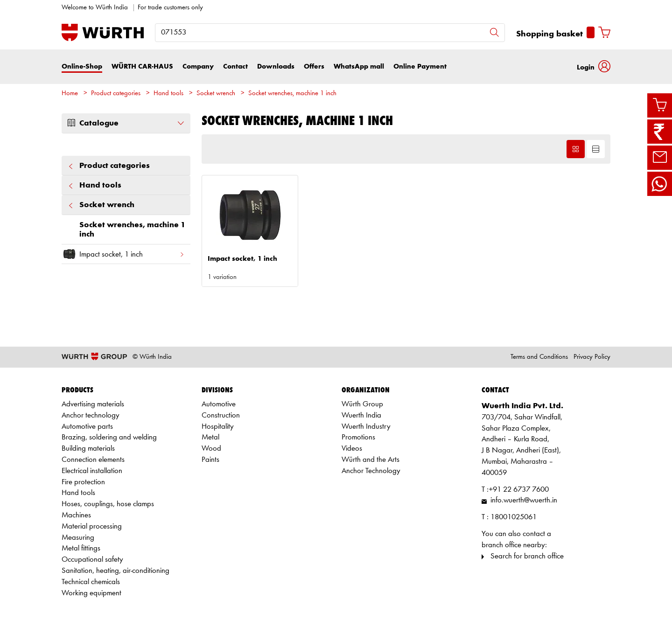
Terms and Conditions (539, 357)
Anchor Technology (371, 471)
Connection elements (93, 460)
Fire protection (83, 482)
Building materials (88, 449)
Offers (314, 66)
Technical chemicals (91, 582)
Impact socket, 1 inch (123, 254)
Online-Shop (82, 66)
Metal (210, 437)
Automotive (219, 404)
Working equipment (91, 593)
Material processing (92, 526)
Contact (235, 66)
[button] (594, 66)
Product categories (116, 94)
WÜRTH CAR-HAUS (142, 66)
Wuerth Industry (366, 427)
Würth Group (362, 404)
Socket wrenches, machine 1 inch (292, 94)
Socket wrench (216, 94)
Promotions (358, 437)
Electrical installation (92, 471)
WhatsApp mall (359, 66)
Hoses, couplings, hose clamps (108, 504)
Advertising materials (93, 404)
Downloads (276, 66)
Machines (76, 515)
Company (198, 66)
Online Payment (420, 66)
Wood (211, 449)
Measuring (78, 538)
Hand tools (168, 94)
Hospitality (218, 427)
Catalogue (126, 123)
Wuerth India (361, 415)
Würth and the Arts (371, 460)
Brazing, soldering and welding (109, 437)
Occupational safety (92, 560)
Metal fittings (81, 548)
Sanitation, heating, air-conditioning (115, 571)
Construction (221, 415)
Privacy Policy (592, 357)
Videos (352, 449)
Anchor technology (91, 415)
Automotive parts (87, 427)
